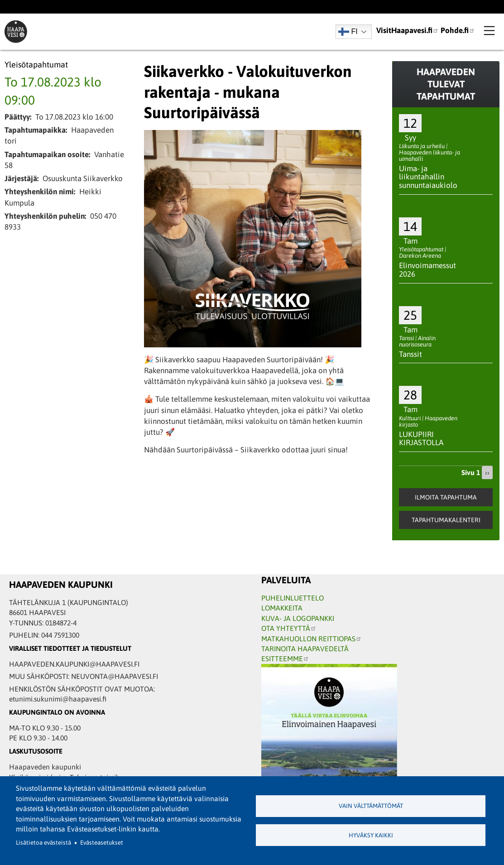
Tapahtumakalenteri (446, 520)
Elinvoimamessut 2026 (427, 270)
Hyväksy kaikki (371, 835)
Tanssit (410, 354)
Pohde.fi (458, 30)
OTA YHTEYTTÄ (289, 628)
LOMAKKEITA (282, 608)
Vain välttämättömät (371, 806)
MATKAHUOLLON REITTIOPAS (312, 639)
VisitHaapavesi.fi (408, 30)
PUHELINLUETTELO (293, 598)
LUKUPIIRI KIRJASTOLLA (421, 439)
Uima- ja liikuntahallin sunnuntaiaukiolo (428, 177)
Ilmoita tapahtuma (446, 497)
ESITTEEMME (285, 658)
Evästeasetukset (102, 843)
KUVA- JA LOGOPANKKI (298, 618)
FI (348, 32)
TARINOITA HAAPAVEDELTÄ (305, 649)
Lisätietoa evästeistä (43, 843)
